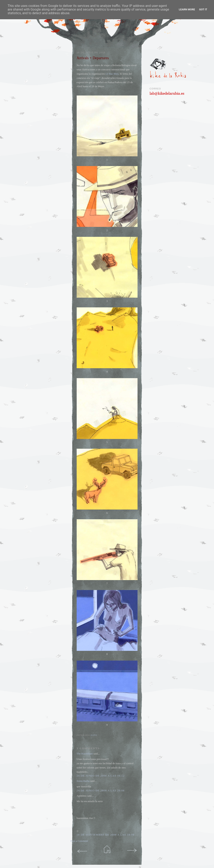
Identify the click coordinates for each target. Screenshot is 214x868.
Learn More (187, 9)
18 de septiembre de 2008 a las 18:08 (106, 835)
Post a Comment (79, 841)
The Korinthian (85, 754)
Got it (203, 9)
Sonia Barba (83, 781)
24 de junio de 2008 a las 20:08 (101, 790)
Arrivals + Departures (93, 58)
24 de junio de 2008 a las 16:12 (101, 776)
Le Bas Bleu (112, 74)
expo (94, 735)
